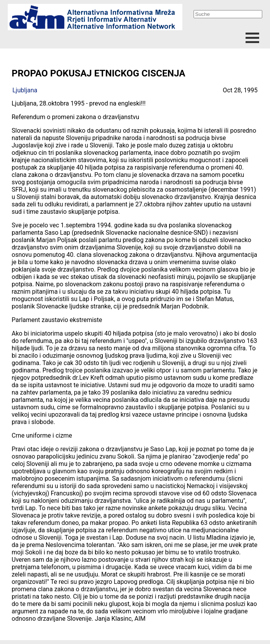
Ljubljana (25, 90)
